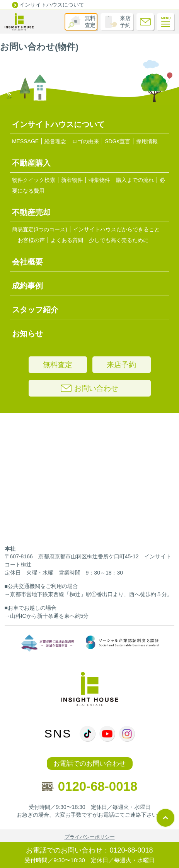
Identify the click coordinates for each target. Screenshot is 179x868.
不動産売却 (31, 212)
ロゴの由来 (85, 141)
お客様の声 (31, 240)
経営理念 (55, 141)
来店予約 (125, 22)
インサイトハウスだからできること (116, 229)
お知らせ (27, 334)
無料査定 (90, 22)
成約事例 (27, 286)
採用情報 (147, 141)
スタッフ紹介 (35, 310)
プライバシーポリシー (90, 837)
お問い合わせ (89, 388)
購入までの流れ (135, 180)
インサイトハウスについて (52, 5)
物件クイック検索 (34, 180)
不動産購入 (31, 163)
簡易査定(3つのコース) (40, 229)
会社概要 (27, 262)
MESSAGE (25, 141)
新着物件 (72, 180)
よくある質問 (67, 240)
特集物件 (99, 180)
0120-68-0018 (90, 786)
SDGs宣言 (117, 141)
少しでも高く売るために (119, 240)
